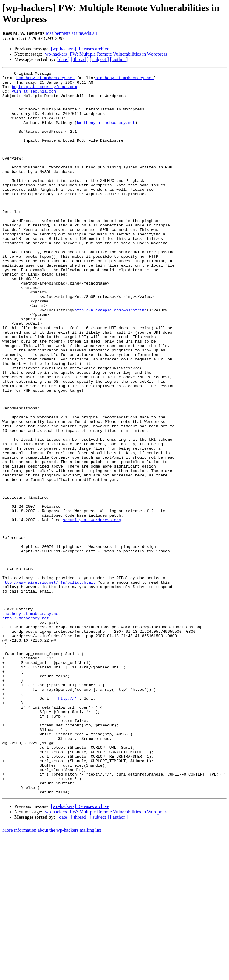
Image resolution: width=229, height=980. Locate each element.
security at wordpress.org (92, 610)
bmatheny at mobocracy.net (45, 79)
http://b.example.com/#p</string (111, 358)
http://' (67, 824)
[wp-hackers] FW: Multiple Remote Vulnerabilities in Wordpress (105, 54)
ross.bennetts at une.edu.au (71, 33)
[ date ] (63, 59)
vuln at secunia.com (34, 96)
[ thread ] (80, 59)
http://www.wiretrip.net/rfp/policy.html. (49, 685)
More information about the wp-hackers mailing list (52, 975)
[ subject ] (99, 59)
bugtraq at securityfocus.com (44, 90)
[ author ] (119, 59)
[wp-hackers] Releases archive (80, 49)
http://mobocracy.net (26, 728)
